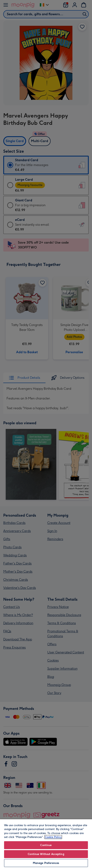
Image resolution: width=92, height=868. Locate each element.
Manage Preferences (46, 863)
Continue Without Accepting (46, 854)
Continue (46, 845)
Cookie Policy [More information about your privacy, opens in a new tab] (53, 837)
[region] (46, 843)
